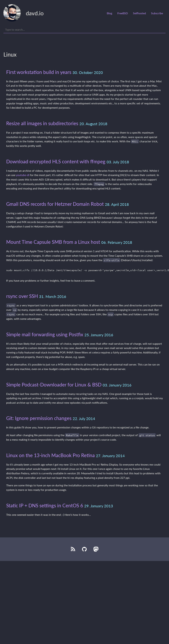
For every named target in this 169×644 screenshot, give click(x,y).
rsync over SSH (22, 296)
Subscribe (157, 13)
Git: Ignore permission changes (39, 418)
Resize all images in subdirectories (42, 123)
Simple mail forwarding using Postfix (45, 334)
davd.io (35, 13)
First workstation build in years (39, 72)
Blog (109, 13)
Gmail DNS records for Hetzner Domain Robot (55, 204)
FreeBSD (123, 13)
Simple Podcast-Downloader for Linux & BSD (54, 385)
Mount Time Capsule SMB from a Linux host (53, 242)
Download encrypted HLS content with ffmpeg (56, 161)
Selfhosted (139, 13)
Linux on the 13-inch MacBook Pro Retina (50, 455)
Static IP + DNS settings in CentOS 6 (45, 505)
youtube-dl (23, 175)
